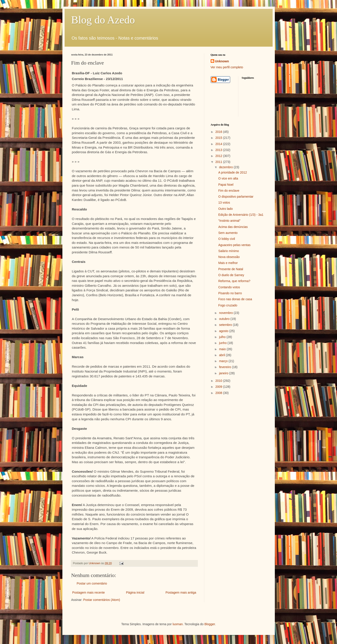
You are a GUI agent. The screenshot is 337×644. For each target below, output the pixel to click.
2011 (219, 162)
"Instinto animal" (229, 221)
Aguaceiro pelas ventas (234, 245)
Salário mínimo (228, 251)
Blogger (210, 624)
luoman (178, 624)
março (224, 361)
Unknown (222, 61)
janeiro (224, 373)
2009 (219, 387)
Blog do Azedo (103, 20)
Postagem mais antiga (181, 592)
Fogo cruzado (228, 305)
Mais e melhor (228, 263)
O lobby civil (226, 239)
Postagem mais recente (89, 592)
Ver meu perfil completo (227, 67)
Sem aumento (228, 233)
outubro (225, 319)
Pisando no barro (230, 293)
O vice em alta (228, 178)
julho (223, 337)
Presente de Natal (231, 269)
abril (222, 355)
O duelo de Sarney (231, 275)
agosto (224, 331)
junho (223, 343)
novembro (226, 313)
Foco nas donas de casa (235, 299)
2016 (219, 132)
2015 (219, 138)
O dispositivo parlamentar (236, 197)
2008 (219, 393)
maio (223, 349)
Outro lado (225, 209)
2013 (219, 150)
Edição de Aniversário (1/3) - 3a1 (241, 215)
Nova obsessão (229, 257)
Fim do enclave (229, 191)
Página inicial (135, 592)
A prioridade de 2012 (232, 172)
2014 (219, 144)
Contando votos (229, 287)
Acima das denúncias (233, 227)
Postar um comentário (92, 583)
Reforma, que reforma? (234, 281)
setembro (226, 325)
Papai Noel (226, 185)
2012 (219, 156)
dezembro (226, 167)
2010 (219, 381)
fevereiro (225, 367)
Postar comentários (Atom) (102, 600)
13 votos (224, 203)
